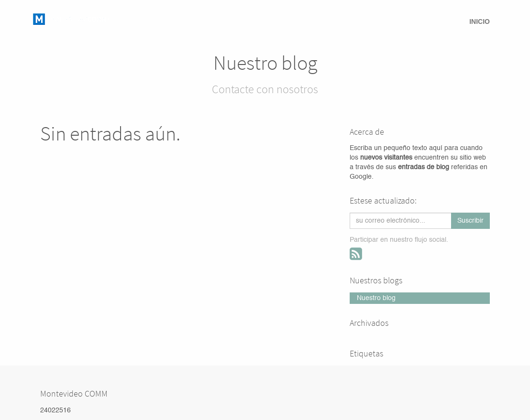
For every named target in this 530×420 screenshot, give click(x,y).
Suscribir (470, 221)
